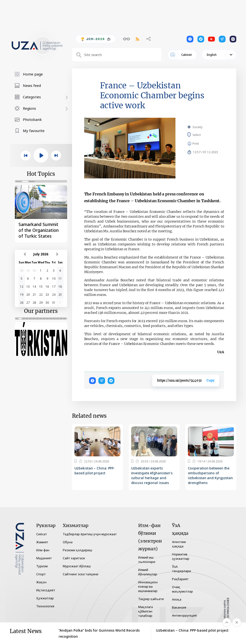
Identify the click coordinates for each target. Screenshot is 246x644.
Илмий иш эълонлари (147, 560)
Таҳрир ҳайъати (151, 599)
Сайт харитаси (74, 558)
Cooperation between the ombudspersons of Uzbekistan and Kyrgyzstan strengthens (210, 475)
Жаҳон (41, 582)
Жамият (42, 542)
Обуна (68, 542)
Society (197, 127)
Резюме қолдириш (77, 550)
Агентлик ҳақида (179, 544)
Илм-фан (43, 550)
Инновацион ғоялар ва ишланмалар (148, 586)
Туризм (42, 566)
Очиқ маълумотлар (182, 589)
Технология (45, 606)
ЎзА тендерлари (182, 569)
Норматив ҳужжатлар (181, 556)
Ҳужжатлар (45, 598)
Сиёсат (42, 534)
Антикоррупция (184, 615)
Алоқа (177, 599)
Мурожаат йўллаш (77, 566)
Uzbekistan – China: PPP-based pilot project (95, 471)
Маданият (44, 558)
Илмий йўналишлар (148, 572)
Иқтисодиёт (46, 590)
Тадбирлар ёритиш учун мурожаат (90, 534)
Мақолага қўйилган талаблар (146, 611)
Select (202, 135)
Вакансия (179, 607)
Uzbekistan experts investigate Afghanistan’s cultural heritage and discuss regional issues (152, 475)
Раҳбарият (180, 579)
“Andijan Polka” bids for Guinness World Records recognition (99, 633)
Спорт (41, 574)
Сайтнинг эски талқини (81, 574)
